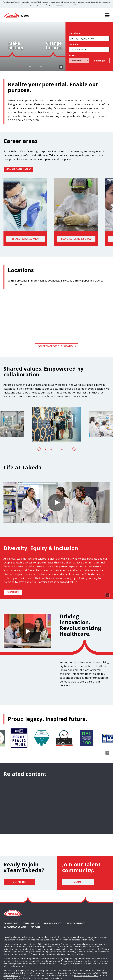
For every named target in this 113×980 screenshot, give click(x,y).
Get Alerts (19, 909)
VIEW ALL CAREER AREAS (19, 169)
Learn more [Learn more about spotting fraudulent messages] (59, 5)
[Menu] (107, 15)
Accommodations (16, 954)
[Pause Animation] (107, 622)
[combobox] (89, 50)
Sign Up (78, 909)
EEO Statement (76, 950)
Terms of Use (31, 950)
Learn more (13, 592)
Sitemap (36, 954)
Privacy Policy (53, 950)
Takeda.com (11, 950)
